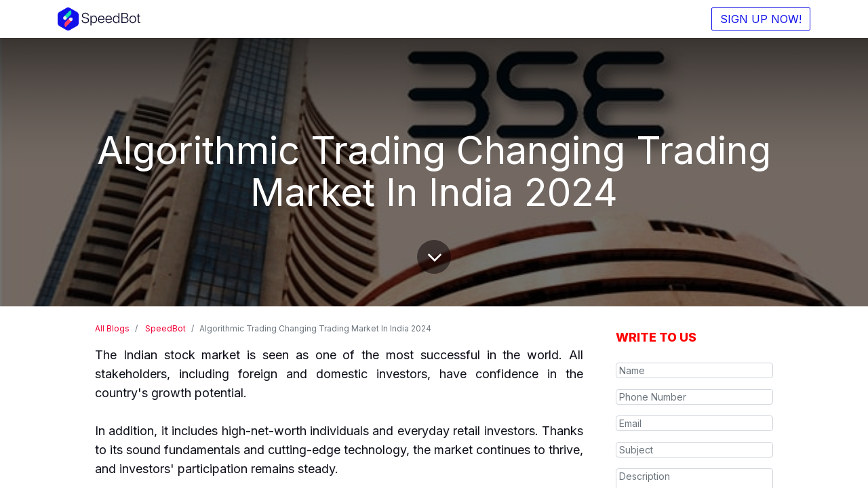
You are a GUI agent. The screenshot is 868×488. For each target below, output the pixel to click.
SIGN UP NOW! (761, 19)
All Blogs (112, 328)
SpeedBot (165, 328)
